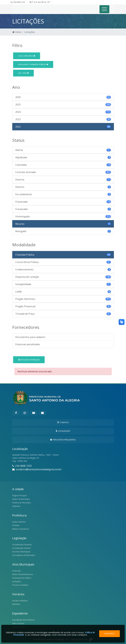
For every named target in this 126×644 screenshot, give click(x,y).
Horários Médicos (20, 601)
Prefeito (16, 525)
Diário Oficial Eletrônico (23, 574)
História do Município (22, 503)
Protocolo (17, 571)
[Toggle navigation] (104, 9)
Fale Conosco (18, 623)
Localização (63, 431)
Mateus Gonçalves (21, 529)
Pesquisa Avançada (29, 360)
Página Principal (19, 495)
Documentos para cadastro (30, 337)
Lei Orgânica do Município (24, 555)
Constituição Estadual (22, 544)
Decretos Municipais (21, 552)
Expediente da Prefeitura (24, 620)
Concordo (109, 634)
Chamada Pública (33, 64)
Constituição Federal (21, 548)
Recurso (27, 56)
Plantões (16, 604)
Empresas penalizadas (28, 344)
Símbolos (16, 506)
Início (17, 32)
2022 (23, 73)
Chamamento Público (22, 578)
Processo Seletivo (20, 585)
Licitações (17, 581)
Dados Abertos (19, 522)
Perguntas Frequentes (63, 440)
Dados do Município (21, 499)
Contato (63, 422)
